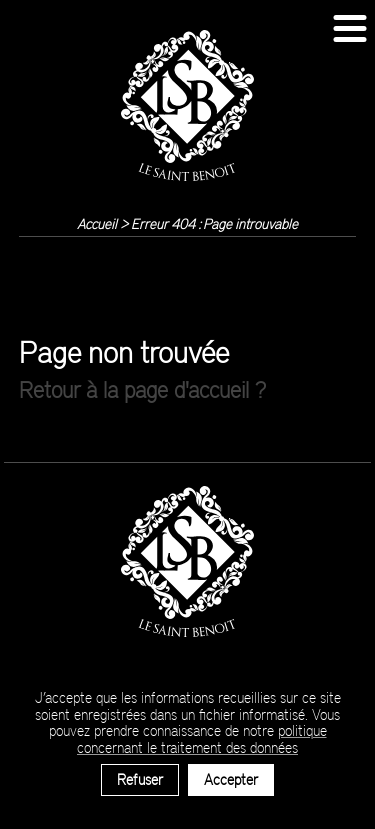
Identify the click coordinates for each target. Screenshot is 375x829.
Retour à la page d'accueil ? (142, 389)
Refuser (140, 779)
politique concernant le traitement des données (202, 738)
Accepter (231, 779)
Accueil (97, 223)
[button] (349, 28)
